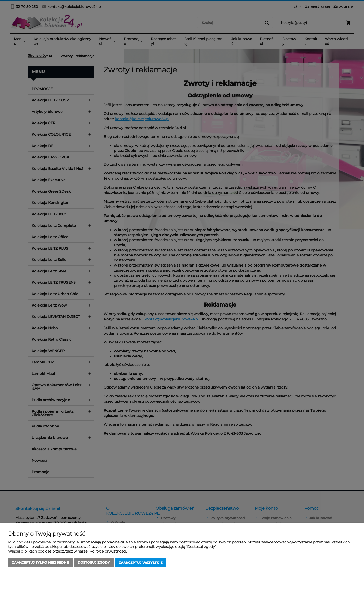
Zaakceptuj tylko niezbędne (40, 563)
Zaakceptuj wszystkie (141, 563)
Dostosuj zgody (94, 563)
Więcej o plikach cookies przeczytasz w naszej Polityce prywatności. (67, 552)
